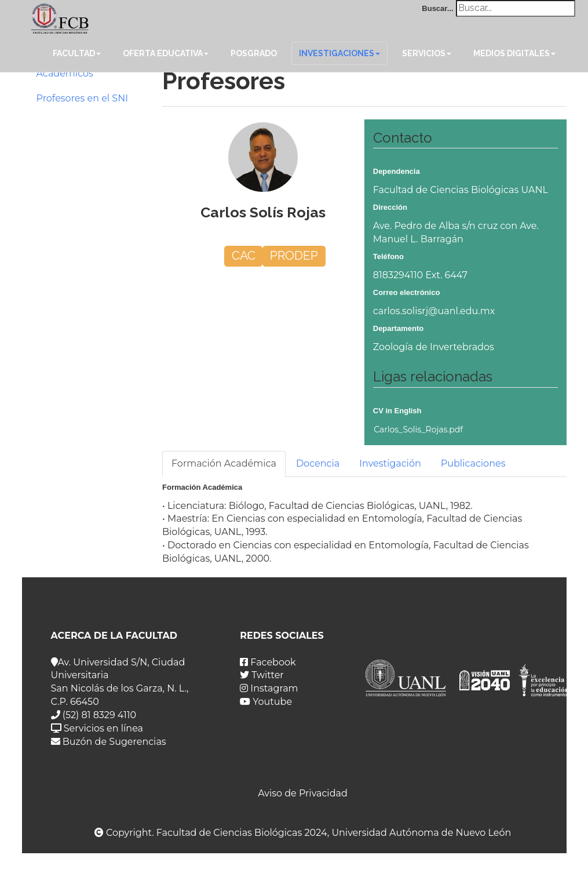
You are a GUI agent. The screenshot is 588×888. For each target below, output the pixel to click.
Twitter (262, 675)
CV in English (397, 411)
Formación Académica (224, 463)
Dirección (390, 207)
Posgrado (254, 53)
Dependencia (397, 171)
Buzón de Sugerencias (109, 742)
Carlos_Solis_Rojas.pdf (418, 430)
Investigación (390, 463)
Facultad (77, 53)
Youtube (266, 702)
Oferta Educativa (166, 53)
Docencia (318, 463)
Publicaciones (473, 463)
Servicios (427, 53)
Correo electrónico (407, 292)
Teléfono (388, 256)
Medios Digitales (514, 53)
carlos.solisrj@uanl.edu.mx (434, 311)
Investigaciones (339, 53)
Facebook (268, 662)
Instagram (269, 688)
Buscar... (437, 8)
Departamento (398, 328)
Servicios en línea (97, 728)
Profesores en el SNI (83, 98)
